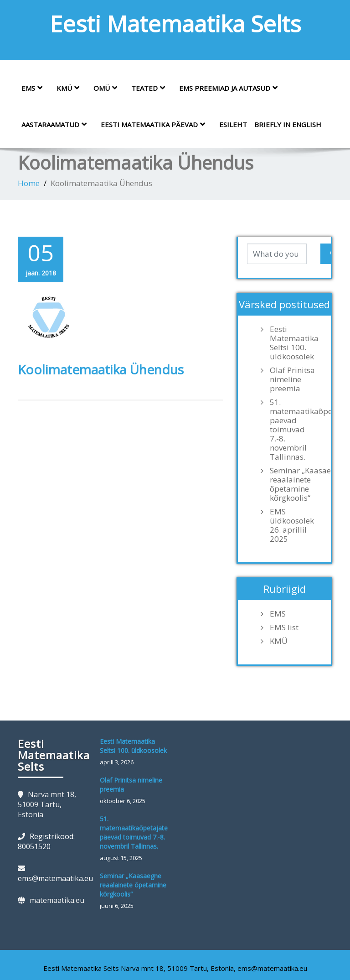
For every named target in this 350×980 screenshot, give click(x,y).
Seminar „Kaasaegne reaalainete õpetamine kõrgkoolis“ (296, 484)
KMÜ (71, 88)
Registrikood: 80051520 (46, 841)
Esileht (233, 124)
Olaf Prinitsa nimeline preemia (292, 379)
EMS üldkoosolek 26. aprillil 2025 (292, 525)
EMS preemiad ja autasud (232, 88)
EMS (35, 88)
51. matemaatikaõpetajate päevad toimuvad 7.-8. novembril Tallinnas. (296, 430)
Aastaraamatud (57, 124)
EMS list (284, 627)
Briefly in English (288, 124)
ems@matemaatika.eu (55, 878)
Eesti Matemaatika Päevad (156, 124)
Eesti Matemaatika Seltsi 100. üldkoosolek (294, 343)
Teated (152, 88)
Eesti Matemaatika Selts (175, 24)
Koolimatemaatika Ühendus (101, 369)
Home (29, 183)
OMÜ (109, 88)
